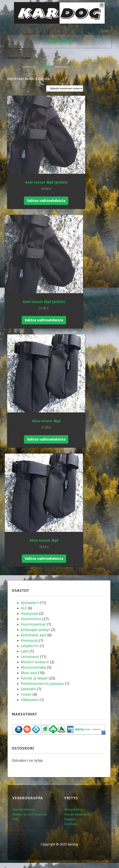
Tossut (26, 694)
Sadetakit (28, 689)
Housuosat (29, 613)
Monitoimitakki (33, 667)
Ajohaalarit (30, 603)
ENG (15, 819)
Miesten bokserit (35, 662)
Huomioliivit (31, 619)
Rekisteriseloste (24, 810)
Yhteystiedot (73, 810)
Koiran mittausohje (78, 814)
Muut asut (29, 673)
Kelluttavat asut (34, 635)
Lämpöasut (30, 657)
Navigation (59, 41)
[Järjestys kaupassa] (65, 88)
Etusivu (13, 58)
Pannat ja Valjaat (34, 678)
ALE (24, 608)
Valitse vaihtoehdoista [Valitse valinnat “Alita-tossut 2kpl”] (44, 559)
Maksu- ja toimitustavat (30, 814)
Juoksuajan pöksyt (35, 630)
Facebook (71, 824)
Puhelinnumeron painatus (42, 684)
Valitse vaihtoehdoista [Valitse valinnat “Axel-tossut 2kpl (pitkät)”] (44, 320)
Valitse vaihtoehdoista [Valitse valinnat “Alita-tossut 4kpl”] (46, 439)
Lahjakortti (30, 646)
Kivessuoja (29, 640)
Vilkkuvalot (30, 700)
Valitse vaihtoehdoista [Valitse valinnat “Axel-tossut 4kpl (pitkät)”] (46, 201)
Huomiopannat (33, 624)
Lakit (25, 651)
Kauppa (70, 819)
